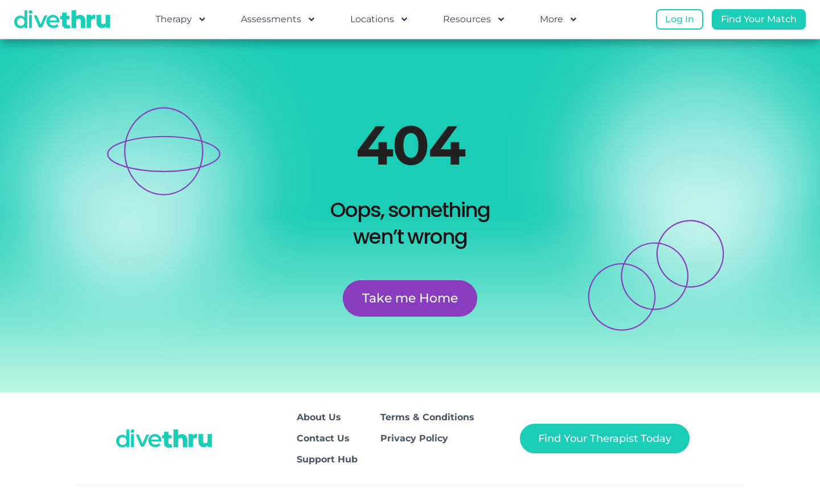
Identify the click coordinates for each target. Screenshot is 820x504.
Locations (380, 19)
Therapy (181, 19)
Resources (474, 19)
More (559, 19)
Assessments (278, 19)
